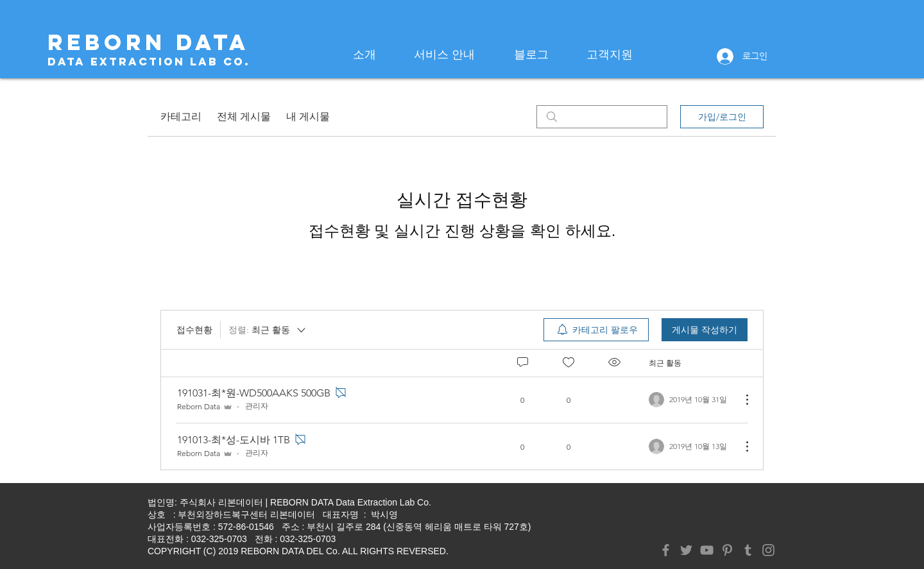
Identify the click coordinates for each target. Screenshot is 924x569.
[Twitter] (686, 550)
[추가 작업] (740, 400)
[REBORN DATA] (149, 42)
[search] (602, 117)
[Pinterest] (727, 550)
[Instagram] (768, 550)
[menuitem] (596, 330)
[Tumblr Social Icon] (748, 550)
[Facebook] (666, 550)
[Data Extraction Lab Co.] (149, 62)
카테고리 (181, 116)
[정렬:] (268, 330)
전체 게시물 (244, 116)
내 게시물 (308, 116)
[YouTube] (707, 550)
